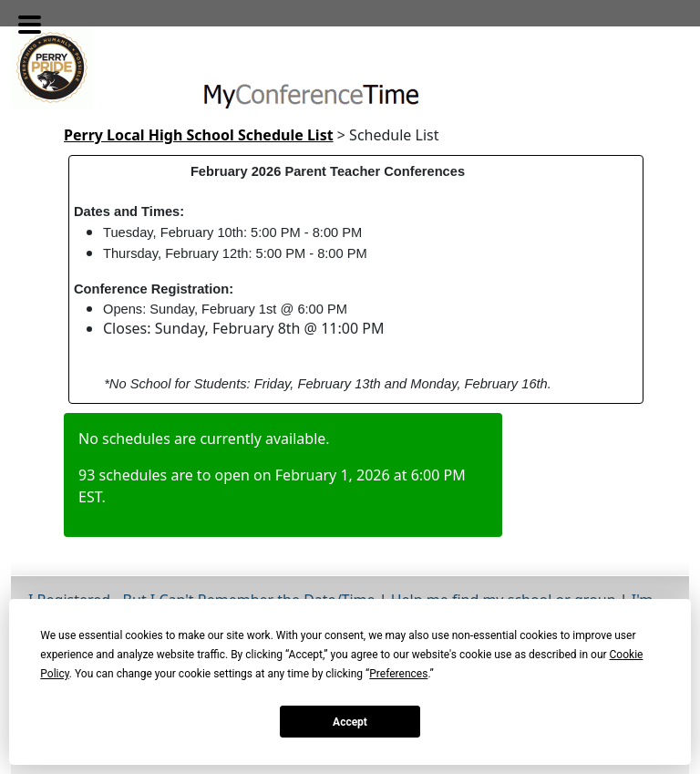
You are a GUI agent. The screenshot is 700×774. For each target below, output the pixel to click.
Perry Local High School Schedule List (199, 135)
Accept (350, 722)
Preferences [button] (398, 674)
